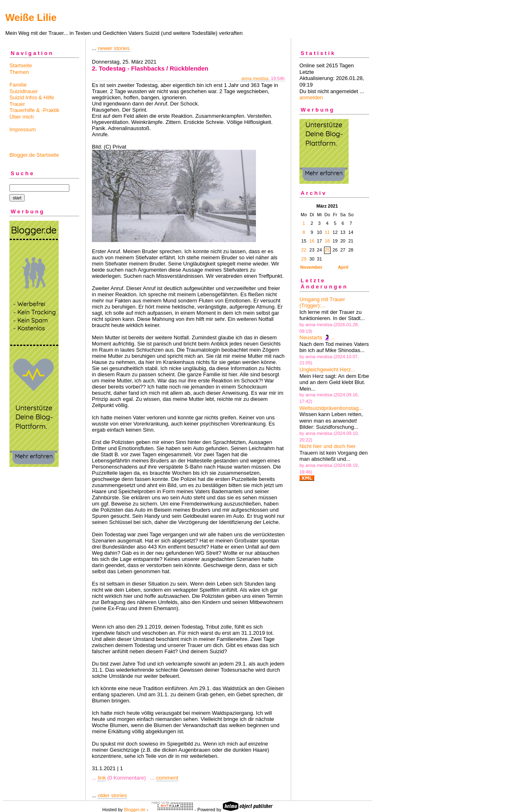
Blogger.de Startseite (34, 155)
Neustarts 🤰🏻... (317, 337)
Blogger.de (135, 810)
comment (167, 778)
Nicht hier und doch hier (328, 446)
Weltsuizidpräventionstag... (331, 408)
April (343, 267)
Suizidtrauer (24, 91)
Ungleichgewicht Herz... (328, 369)
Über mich (22, 117)
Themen (19, 72)
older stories (112, 795)
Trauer (17, 104)
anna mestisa (255, 78)
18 (327, 241)
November (311, 267)
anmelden (311, 97)
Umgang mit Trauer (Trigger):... (322, 303)
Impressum (23, 129)
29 (304, 259)
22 (304, 250)
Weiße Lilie (31, 17)
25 (327, 250)
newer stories (113, 48)
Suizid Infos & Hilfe (32, 97)
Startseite (21, 65)
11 (327, 232)
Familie (18, 85)
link (102, 778)
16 (312, 241)
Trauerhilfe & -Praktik (34, 110)
